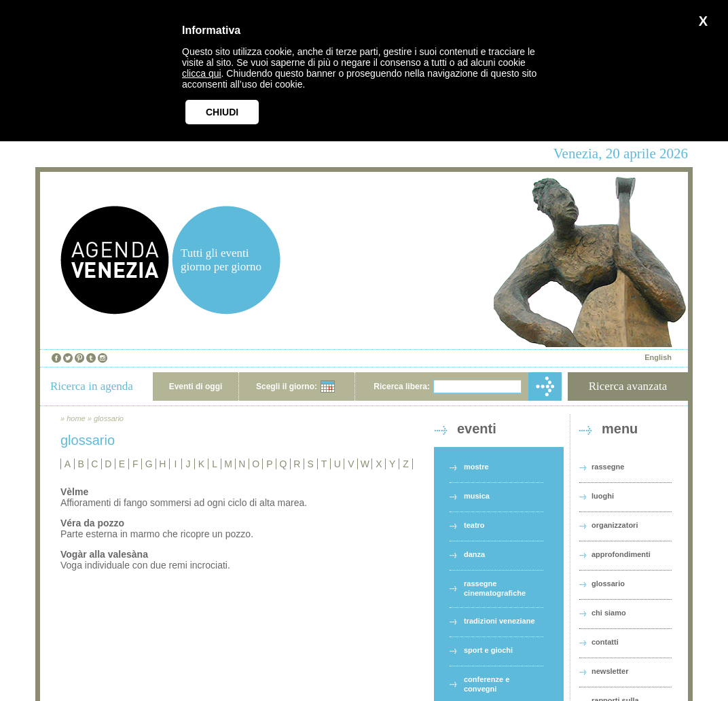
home (76, 418)
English (658, 357)
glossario (109, 418)
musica (477, 496)
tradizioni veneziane (499, 621)
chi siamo (609, 613)
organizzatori (615, 525)
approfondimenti (621, 554)
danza (474, 554)
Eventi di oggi (196, 387)
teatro (474, 525)
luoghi (603, 496)
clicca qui (202, 73)
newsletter (610, 671)
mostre (476, 467)
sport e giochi (488, 650)
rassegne (608, 467)
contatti (605, 642)
